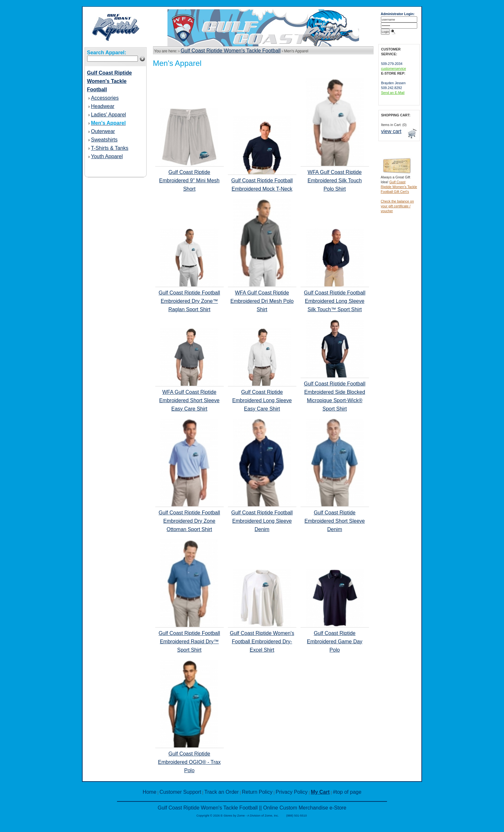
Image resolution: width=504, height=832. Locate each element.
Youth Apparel (107, 156)
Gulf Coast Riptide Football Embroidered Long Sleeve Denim (262, 521)
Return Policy (257, 792)
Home (150, 792)
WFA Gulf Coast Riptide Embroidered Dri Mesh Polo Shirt (262, 301)
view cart (391, 131)
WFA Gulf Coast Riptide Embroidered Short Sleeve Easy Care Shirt (189, 400)
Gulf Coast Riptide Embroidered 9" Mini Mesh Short (189, 181)
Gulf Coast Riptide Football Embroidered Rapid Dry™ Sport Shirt (189, 642)
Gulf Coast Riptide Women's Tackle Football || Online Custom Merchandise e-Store (252, 808)
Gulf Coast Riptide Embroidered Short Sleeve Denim (335, 521)
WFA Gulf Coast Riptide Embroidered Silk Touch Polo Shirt (335, 181)
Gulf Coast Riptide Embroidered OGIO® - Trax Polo (189, 762)
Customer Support (180, 792)
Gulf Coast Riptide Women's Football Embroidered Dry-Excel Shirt (262, 642)
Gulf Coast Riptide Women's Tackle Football (231, 51)
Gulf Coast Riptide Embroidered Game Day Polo (335, 642)
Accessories (105, 98)
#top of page (347, 792)
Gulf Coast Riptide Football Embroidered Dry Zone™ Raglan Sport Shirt (189, 301)
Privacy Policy (292, 792)
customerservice (394, 68)
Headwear (103, 106)
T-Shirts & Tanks (110, 148)
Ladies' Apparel (108, 115)
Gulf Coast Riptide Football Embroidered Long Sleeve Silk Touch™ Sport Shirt (334, 301)
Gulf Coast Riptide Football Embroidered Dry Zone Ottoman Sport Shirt (189, 521)
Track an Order (222, 792)
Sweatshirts (104, 140)
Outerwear (103, 131)
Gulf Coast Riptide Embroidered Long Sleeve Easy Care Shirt (262, 400)
